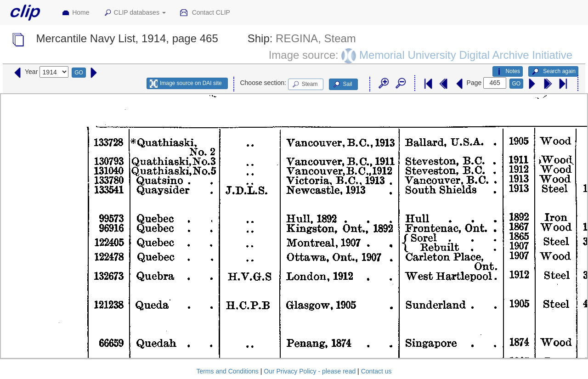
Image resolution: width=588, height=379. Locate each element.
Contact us (376, 371)
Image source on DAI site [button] (186, 84)
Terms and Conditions (227, 371)
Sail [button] (342, 85)
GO (79, 73)
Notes (508, 72)
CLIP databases (135, 13)
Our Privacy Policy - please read (310, 371)
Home (75, 13)
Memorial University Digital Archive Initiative (466, 54)
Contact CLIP (205, 13)
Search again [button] (553, 72)
